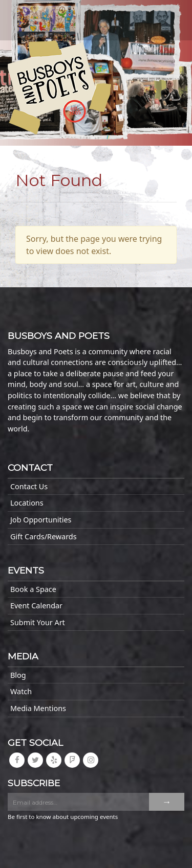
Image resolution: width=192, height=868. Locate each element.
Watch (21, 691)
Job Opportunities (41, 520)
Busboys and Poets (59, 87)
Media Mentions (38, 708)
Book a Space (33, 589)
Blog (18, 675)
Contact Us (29, 486)
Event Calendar (36, 606)
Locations (27, 503)
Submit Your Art (38, 622)
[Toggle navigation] (31, 16)
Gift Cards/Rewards (44, 536)
